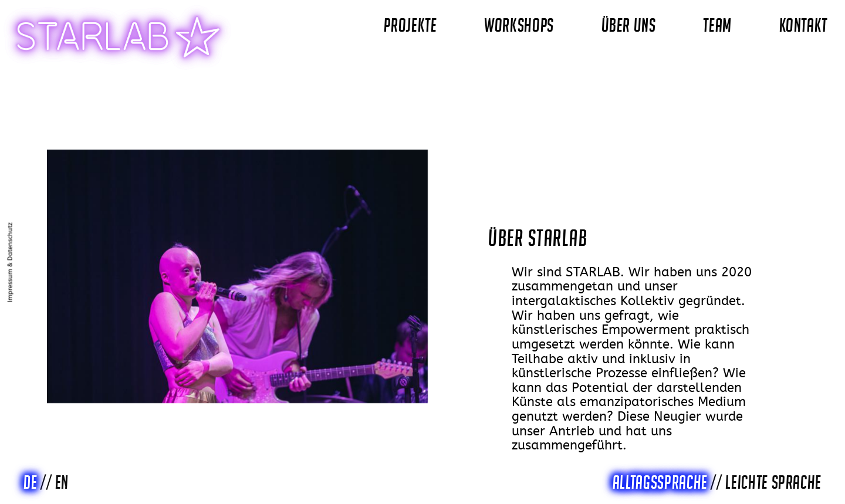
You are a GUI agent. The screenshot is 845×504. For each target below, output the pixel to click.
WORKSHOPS (519, 25)
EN (62, 482)
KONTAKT (803, 25)
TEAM (717, 25)
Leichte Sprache (773, 482)
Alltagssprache (660, 482)
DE (30, 482)
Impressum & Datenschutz (11, 262)
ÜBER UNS (629, 25)
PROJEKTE (410, 25)
